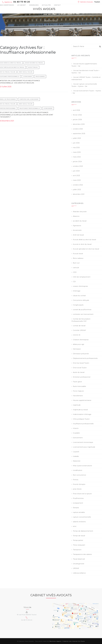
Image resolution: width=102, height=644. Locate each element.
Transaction (77, 550)
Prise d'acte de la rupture (82, 494)
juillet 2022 (77, 190)
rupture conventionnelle (82, 517)
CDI (74, 282)
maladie (76, 456)
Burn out (76, 263)
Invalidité (76, 433)
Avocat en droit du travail (37, 63)
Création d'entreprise (81, 340)
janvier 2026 (77, 120)
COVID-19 (77, 335)
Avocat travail (36, 68)
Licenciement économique (83, 442)
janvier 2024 (77, 162)
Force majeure (78, 391)
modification (78, 470)
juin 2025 (76, 143)
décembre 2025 (79, 124)
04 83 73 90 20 (22, 2)
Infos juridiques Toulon (81, 419)
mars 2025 (77, 152)
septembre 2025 (79, 134)
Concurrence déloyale (81, 300)
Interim (76, 428)
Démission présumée (81, 354)
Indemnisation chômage (82, 414)
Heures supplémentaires (82, 400)
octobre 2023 (78, 166)
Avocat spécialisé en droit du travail (15, 68)
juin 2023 (76, 171)
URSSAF (76, 568)
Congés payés (78, 305)
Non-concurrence (80, 475)
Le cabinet (22, 5)
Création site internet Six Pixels (74, 641)
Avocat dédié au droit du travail (13, 63)
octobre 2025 (78, 129)
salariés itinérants (79, 522)
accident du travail (80, 221)
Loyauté (76, 452)
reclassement (78, 503)
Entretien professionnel (10, 109)
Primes (76, 480)
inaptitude (77, 405)
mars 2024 (77, 157)
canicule (76, 268)
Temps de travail (79, 536)
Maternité (77, 461)
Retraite (76, 508)
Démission (77, 349)
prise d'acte (77, 489)
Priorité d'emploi (79, 484)
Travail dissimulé (79, 559)
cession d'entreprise (80, 286)
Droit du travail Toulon (10, 72)
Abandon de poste (80, 212)
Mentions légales (55, 641)
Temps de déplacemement (83, 531)
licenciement (31, 77)
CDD (75, 272)
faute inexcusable (80, 386)
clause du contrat (79, 296)
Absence (76, 216)
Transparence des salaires (82, 554)
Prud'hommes (43, 77)
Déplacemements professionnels (85, 358)
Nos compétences (7, 5)
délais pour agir (79, 344)
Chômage (77, 291)
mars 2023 (77, 180)
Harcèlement (78, 396)
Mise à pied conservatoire (83, 466)
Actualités (46, 5)
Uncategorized (79, 564)
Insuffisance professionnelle (12, 77)
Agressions (77, 226)
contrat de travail (79, 326)
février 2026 (77, 115)
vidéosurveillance (79, 573)
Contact (57, 5)
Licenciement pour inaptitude (84, 447)
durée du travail (79, 372)
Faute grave (77, 382)
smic (75, 526)
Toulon (97, 2)
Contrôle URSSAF (80, 330)
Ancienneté (77, 230)
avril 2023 (76, 176)
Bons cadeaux (78, 258)
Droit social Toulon (29, 72)
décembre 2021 (79, 194)
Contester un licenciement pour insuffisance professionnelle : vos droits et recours (22, 82)
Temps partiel (78, 540)
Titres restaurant (79, 545)
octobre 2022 (78, 185)
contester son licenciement (32, 100)
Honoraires (34, 5)
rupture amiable (79, 512)
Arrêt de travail (78, 235)
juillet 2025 (77, 138)
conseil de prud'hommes (10, 100)
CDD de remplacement (82, 277)
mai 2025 (76, 148)
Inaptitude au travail (80, 410)
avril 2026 (76, 110)
